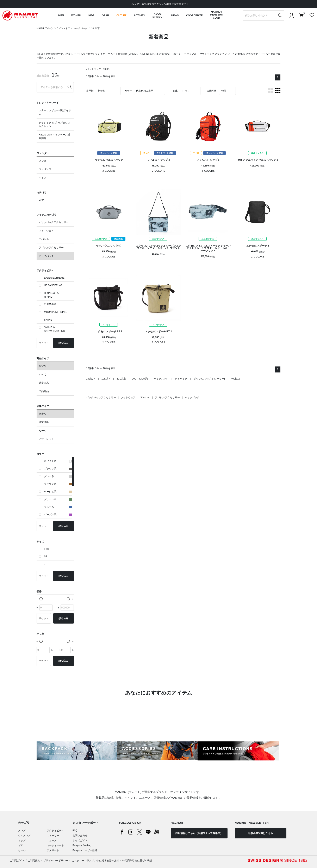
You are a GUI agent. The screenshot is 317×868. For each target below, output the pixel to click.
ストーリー (53, 836)
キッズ (43, 178)
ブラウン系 (58, 484)
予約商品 (44, 391)
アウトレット (46, 439)
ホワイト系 (58, 461)
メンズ (43, 161)
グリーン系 (58, 499)
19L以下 (91, 379)
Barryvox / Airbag (82, 845)
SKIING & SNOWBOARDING (54, 329)
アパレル (44, 239)
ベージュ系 (58, 492)
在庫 (175, 91)
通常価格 (44, 422)
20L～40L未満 (140, 379)
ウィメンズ (45, 169)
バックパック (81, 28)
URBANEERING (53, 285)
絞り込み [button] (63, 343)
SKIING (48, 320)
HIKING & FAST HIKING (53, 295)
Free (47, 549)
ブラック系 (58, 469)
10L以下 (95, 28)
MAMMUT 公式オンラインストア (53, 28)
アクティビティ (55, 831)
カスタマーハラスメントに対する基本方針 (95, 861)
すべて (43, 375)
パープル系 (58, 515)
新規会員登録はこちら (261, 833)
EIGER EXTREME (54, 278)
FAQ (75, 831)
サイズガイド (80, 840)
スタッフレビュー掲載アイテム (55, 112)
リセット (44, 343)
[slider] (41, 599)
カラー (128, 91)
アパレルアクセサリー (51, 248)
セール (43, 431)
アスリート (53, 850)
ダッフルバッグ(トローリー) (209, 379)
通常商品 (44, 383)
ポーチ (177, 54)
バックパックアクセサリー (54, 222)
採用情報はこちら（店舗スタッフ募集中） (199, 833)
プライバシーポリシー (56, 861)
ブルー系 (58, 507)
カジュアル (190, 54)
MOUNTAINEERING (55, 312)
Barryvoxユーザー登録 (85, 850)
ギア (41, 200)
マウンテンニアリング (212, 54)
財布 (168, 54)
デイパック (181, 379)
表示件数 (212, 91)
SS (46, 557)
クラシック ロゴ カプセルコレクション (54, 125)
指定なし (44, 366)
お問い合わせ (80, 836)
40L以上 (236, 379)
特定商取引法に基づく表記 (137, 861)
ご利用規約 (34, 861)
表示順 (90, 91)
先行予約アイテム (258, 54)
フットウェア (46, 231)
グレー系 (58, 476)
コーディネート (55, 845)
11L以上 (121, 379)
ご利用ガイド (17, 861)
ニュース (52, 840)
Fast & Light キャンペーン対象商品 (54, 136)
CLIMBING (50, 304)
